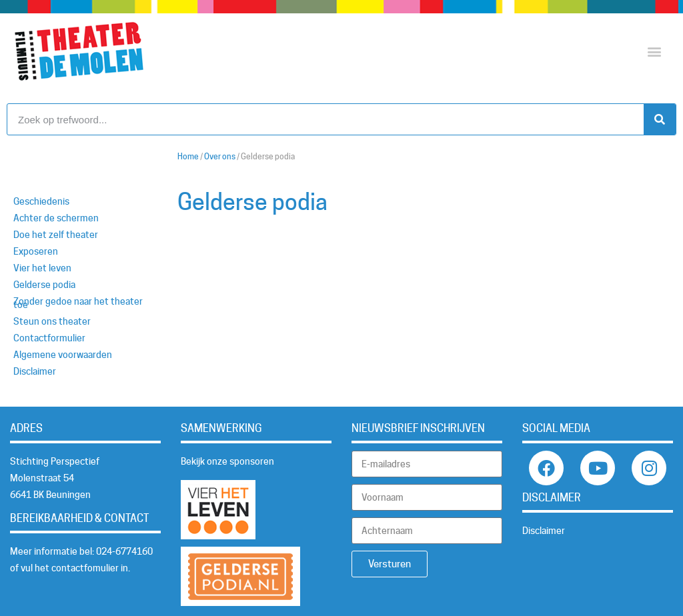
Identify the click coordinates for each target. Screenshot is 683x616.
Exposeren (36, 251)
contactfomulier (85, 568)
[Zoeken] (660, 119)
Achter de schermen (56, 218)
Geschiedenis (41, 201)
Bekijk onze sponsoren (227, 461)
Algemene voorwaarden (63, 355)
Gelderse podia (44, 285)
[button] (654, 52)
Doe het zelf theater (56, 235)
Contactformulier (49, 338)
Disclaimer (35, 371)
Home (188, 157)
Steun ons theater (52, 321)
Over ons (220, 157)
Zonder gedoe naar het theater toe (78, 303)
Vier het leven (42, 268)
